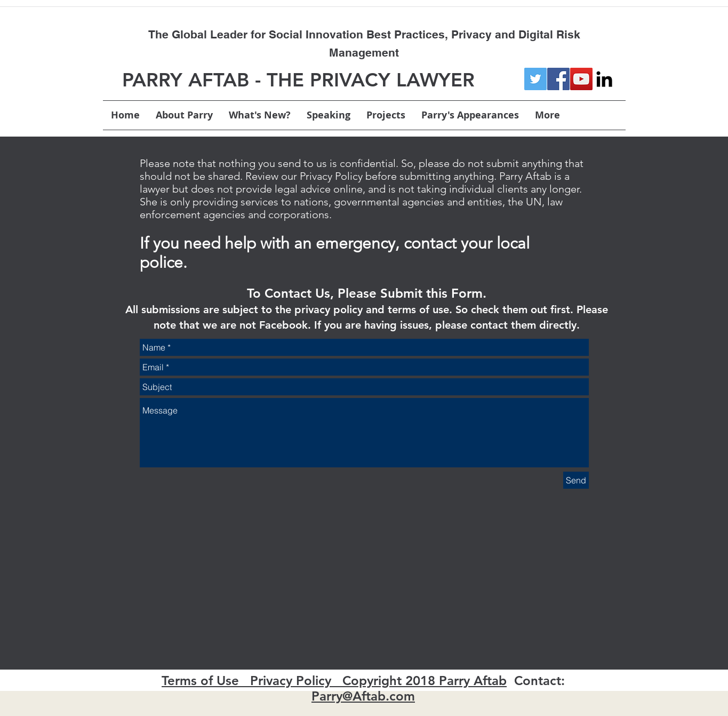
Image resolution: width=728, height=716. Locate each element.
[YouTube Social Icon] (581, 79)
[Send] (576, 480)
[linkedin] (604, 79)
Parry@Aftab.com (363, 696)
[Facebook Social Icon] (558, 79)
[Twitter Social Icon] (535, 79)
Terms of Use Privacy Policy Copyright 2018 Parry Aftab (334, 681)
